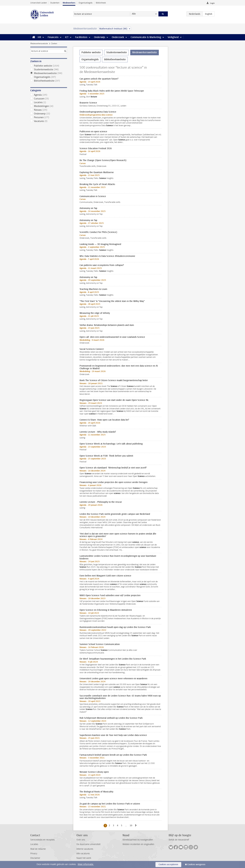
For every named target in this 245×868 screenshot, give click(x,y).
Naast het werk (84, 858)
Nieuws (49, 110)
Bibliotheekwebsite (49, 81)
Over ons (81, 840)
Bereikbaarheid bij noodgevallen (138, 840)
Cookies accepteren (168, 864)
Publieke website (49, 66)
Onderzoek (118, 37)
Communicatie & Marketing (146, 37)
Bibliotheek (101, 3)
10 (131, 825)
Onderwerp (49, 114)
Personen (49, 117)
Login (212, 3)
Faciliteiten (81, 37)
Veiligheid (173, 37)
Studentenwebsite (49, 69)
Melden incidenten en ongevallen (138, 844)
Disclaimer (35, 858)
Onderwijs (100, 37)
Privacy (34, 854)
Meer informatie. (86, 864)
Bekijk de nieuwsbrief (179, 840)
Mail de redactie (38, 849)
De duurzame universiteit (88, 844)
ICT (67, 37)
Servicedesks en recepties (42, 840)
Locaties (49, 102)
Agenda (49, 95)
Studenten (55, 3)
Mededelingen (49, 106)
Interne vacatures (85, 849)
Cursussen (49, 99)
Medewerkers (69, 3)
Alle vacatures (83, 854)
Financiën (53, 37)
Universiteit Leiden (39, 3)
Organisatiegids (86, 3)
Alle (134, 14)
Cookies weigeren (196, 864)
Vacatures (49, 121)
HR (39, 37)
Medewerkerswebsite (39, 44)
